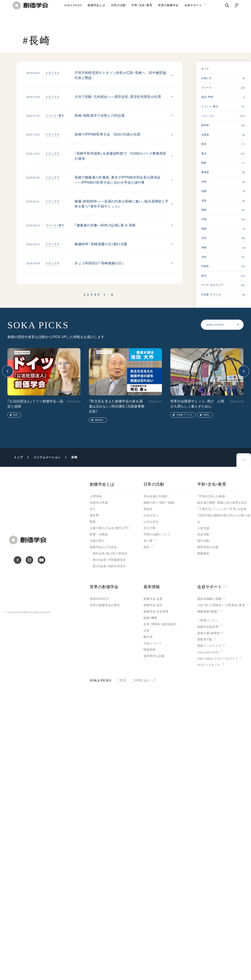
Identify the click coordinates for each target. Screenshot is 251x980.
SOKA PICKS (73, 14)
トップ (18, 457)
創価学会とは (96, 14)
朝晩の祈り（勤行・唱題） (159, 503)
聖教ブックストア (209, 646)
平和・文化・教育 (142, 14)
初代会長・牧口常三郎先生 (110, 554)
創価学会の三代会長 (103, 547)
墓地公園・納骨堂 (209, 633)
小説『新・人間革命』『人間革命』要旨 (221, 605)
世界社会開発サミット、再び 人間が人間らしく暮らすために (197, 404)
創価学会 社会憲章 (156, 612)
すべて (205, 69)
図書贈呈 (203, 554)
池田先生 (99, 420)
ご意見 (122, 680)
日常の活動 (118, 14)
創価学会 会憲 (153, 599)
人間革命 (96, 496)
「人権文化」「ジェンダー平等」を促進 (222, 509)
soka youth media (208, 652)
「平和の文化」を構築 (211, 496)
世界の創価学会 (168, 14)
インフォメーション (47, 457)
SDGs (206, 415)
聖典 (93, 522)
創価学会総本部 (208, 627)
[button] (8, 371)
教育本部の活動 (208, 547)
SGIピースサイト (209, 665)
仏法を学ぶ (151, 515)
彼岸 (147, 547)
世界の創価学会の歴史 (105, 605)
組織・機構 (150, 618)
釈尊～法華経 (99, 534)
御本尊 (94, 515)
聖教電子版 (205, 640)
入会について (153, 643)
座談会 (148, 509)
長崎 (74, 457)
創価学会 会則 (153, 605)
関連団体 (150, 650)
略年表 (148, 637)
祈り (93, 509)
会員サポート (212, 587)
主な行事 (150, 528)
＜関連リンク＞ (208, 620)
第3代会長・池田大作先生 (109, 566)
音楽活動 (203, 534)
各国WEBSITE (99, 599)
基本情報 (152, 587)
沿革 (147, 631)
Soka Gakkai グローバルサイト (218, 659)
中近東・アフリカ (184, 415)
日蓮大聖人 (97, 541)
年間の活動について (157, 534)
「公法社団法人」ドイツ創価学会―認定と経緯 (35, 404)
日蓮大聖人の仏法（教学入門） (109, 528)
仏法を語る (151, 522)
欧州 (15, 415)
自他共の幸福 (99, 503)
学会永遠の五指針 (156, 496)
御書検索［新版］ (208, 612)
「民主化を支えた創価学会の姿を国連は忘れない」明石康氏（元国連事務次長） (117, 406)
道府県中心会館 (154, 656)
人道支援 (203, 528)
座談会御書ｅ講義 (209, 599)
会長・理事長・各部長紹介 (160, 624)
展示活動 (203, 541)
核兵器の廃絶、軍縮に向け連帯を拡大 (222, 503)
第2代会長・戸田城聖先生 (109, 560)
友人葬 (148, 541)
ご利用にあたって (144, 680)
